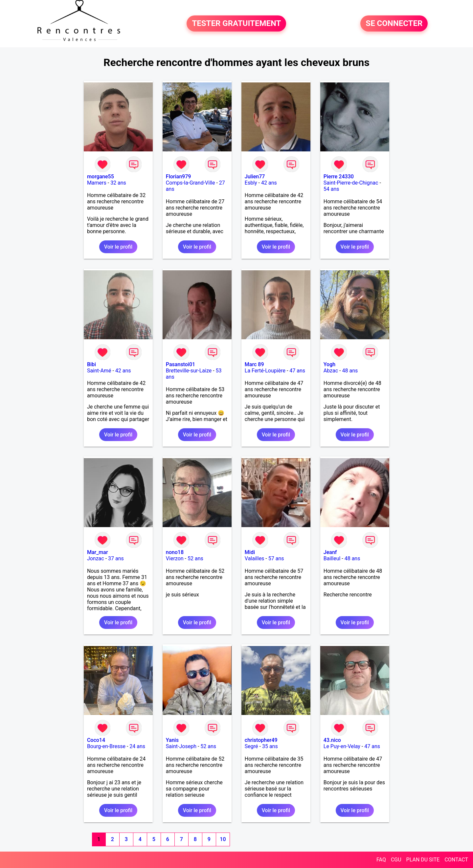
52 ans (195, 558)
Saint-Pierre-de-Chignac (351, 183)
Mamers (97, 183)
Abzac (331, 371)
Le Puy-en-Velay (342, 746)
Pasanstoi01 (180, 364)
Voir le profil (118, 247)
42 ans (269, 183)
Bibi (91, 364)
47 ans (297, 371)
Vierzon (175, 558)
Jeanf (330, 552)
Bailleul (332, 558)
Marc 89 (254, 364)
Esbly (251, 183)
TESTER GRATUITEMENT (236, 24)
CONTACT (456, 860)
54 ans (331, 189)
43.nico (332, 740)
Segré (251, 746)
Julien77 (255, 177)
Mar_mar (98, 552)
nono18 (175, 552)
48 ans (350, 371)
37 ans (116, 558)
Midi (250, 552)
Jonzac (96, 558)
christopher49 (261, 740)
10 (223, 839)
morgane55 (101, 177)
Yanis (172, 740)
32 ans (118, 183)
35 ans (270, 746)
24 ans (137, 746)
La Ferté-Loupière (265, 371)
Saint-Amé (99, 371)
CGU (396, 860)
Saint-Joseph (181, 746)
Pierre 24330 (339, 177)
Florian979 (179, 177)
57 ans (276, 558)
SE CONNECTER (394, 24)
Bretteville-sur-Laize (189, 371)
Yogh (329, 364)
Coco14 (96, 740)
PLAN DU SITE (423, 860)
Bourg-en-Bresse (106, 746)
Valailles (255, 558)
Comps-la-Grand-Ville (191, 183)
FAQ (381, 860)
